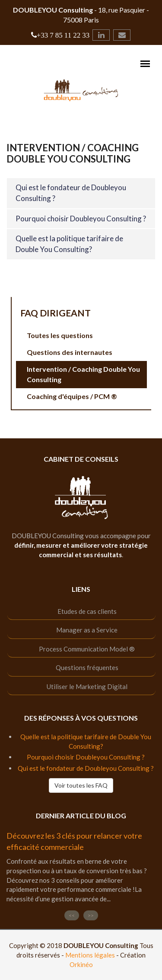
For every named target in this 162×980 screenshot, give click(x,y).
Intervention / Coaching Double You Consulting (83, 374)
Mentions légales (90, 955)
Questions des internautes (70, 352)
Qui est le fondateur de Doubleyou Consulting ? (86, 768)
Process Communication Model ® (87, 649)
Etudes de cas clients (87, 611)
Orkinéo (81, 964)
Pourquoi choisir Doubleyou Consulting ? (81, 219)
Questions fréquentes (87, 667)
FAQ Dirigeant (56, 313)
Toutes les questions (60, 335)
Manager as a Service (87, 630)
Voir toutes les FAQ (81, 785)
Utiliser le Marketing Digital (87, 686)
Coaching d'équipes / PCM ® (72, 396)
